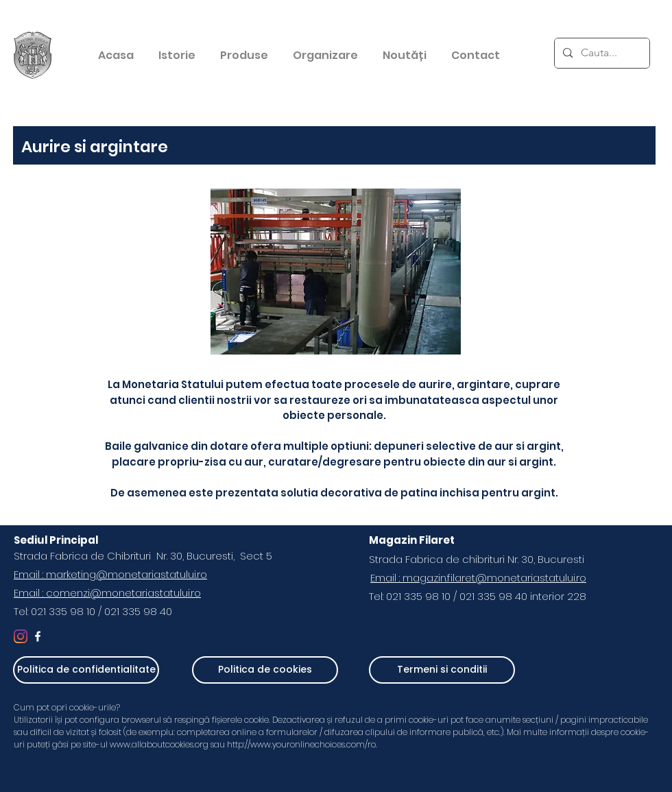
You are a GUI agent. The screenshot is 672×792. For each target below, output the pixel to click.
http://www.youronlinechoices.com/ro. (303, 744)
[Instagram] (21, 636)
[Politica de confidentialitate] (86, 670)
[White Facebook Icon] (38, 636)
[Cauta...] (601, 53)
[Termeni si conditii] (442, 670)
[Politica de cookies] (265, 670)
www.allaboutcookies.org (159, 744)
